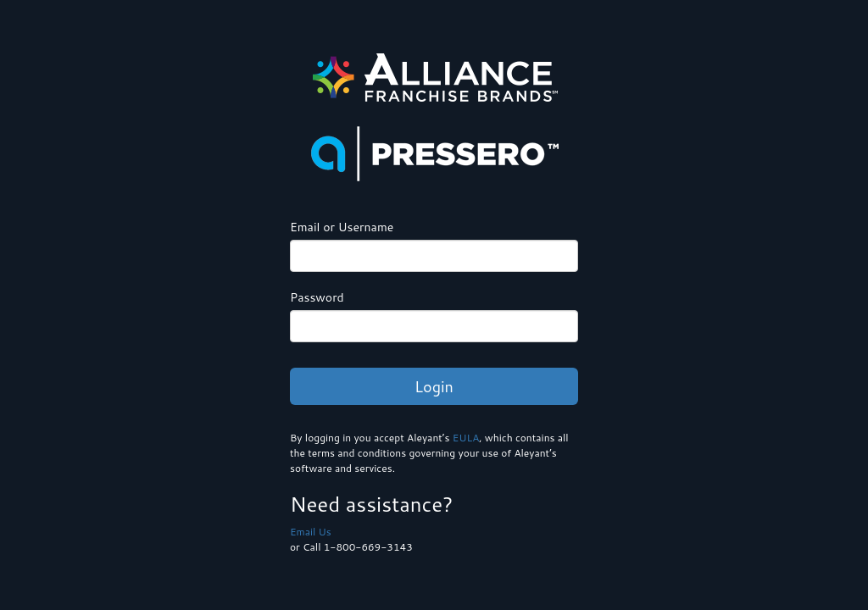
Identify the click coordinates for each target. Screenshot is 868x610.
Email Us (311, 532)
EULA (466, 438)
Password (317, 297)
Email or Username (342, 227)
